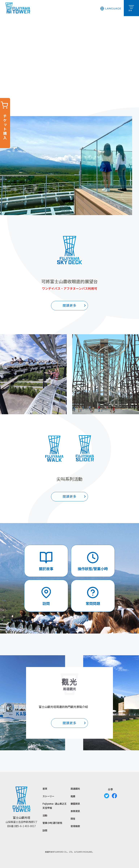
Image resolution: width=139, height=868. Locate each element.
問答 (73, 819)
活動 (45, 815)
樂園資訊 (75, 804)
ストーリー (48, 796)
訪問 (45, 830)
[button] (111, 8)
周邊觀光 (75, 789)
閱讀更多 (69, 306)
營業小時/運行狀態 (52, 823)
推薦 (73, 796)
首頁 (45, 789)
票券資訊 (75, 811)
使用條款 (75, 826)
